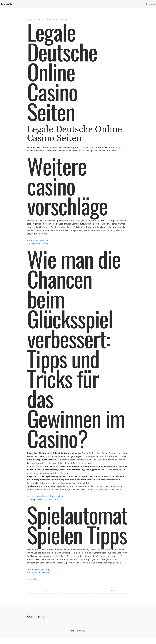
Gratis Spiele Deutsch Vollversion (42, 502)
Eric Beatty (7, 4)
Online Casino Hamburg (38, 571)
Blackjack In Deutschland (39, 242)
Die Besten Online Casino (39, 575)
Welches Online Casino (38, 246)
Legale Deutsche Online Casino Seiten (62, 73)
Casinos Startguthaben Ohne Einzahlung (46, 498)
